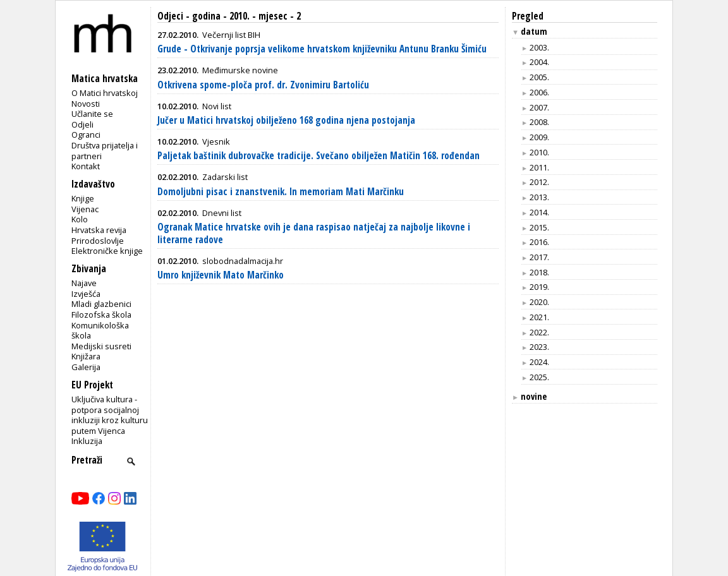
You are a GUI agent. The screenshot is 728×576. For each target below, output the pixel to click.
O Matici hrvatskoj (105, 93)
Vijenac (85, 209)
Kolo (80, 219)
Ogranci (86, 135)
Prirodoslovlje (98, 241)
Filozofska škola (101, 315)
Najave (84, 283)
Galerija (86, 367)
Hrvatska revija (99, 230)
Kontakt (86, 166)
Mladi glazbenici (101, 304)
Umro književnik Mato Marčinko (221, 275)
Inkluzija (87, 441)
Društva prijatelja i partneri (105, 151)
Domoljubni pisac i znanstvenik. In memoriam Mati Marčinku (281, 192)
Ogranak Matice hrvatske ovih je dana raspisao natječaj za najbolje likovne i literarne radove (314, 233)
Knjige (83, 198)
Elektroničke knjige (107, 251)
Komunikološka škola (100, 331)
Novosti (86, 104)
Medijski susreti (101, 346)
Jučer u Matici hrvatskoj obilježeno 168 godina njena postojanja (286, 120)
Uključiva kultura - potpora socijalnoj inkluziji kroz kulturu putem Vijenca (110, 415)
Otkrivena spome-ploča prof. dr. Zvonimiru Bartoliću (263, 85)
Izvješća (86, 294)
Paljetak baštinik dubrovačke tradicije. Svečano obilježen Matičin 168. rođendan (318, 156)
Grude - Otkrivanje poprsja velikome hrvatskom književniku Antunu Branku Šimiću (322, 49)
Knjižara (86, 356)
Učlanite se (92, 114)
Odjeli (82, 124)
